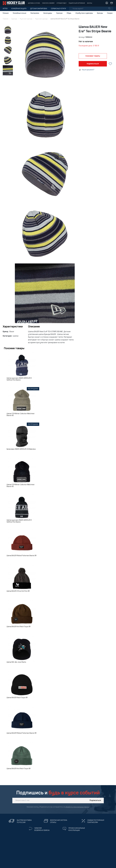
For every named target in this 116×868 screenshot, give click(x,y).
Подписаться (95, 801)
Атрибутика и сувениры (84, 13)
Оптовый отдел (62, 3)
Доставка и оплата (34, 3)
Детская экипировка (39, 9)
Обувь (69, 13)
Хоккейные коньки (19, 13)
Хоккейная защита (19, 9)
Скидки (110, 13)
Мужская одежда (26, 19)
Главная (6, 19)
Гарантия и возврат (48, 3)
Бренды (100, 13)
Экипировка (35, 13)
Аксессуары (48, 13)
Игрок (5, 9)
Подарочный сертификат (77, 3)
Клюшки (6, 13)
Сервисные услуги (58, 9)
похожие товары (93, 56)
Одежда (59, 13)
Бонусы (90, 3)
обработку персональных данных (77, 807)
